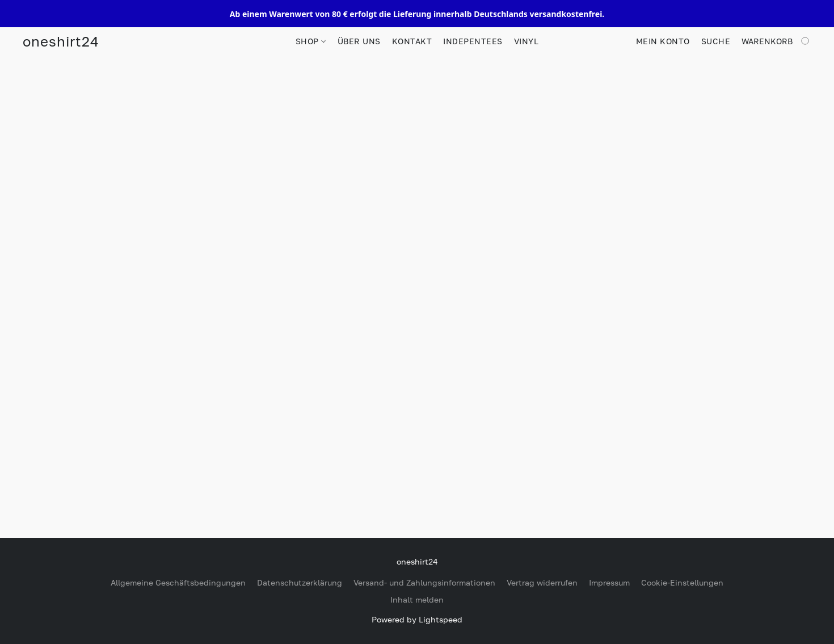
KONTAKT (412, 41)
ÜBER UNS (359, 41)
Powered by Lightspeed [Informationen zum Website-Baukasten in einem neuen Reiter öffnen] (417, 619)
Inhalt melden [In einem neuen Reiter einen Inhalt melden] (417, 599)
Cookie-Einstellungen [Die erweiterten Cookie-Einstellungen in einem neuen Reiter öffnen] (682, 582)
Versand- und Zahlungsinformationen (424, 582)
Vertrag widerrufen (542, 582)
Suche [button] (716, 41)
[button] (61, 41)
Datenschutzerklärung (300, 582)
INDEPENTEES (473, 41)
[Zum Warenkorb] (776, 41)
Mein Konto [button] (663, 41)
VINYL (526, 41)
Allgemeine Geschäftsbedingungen (178, 582)
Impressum (609, 582)
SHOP (311, 41)
